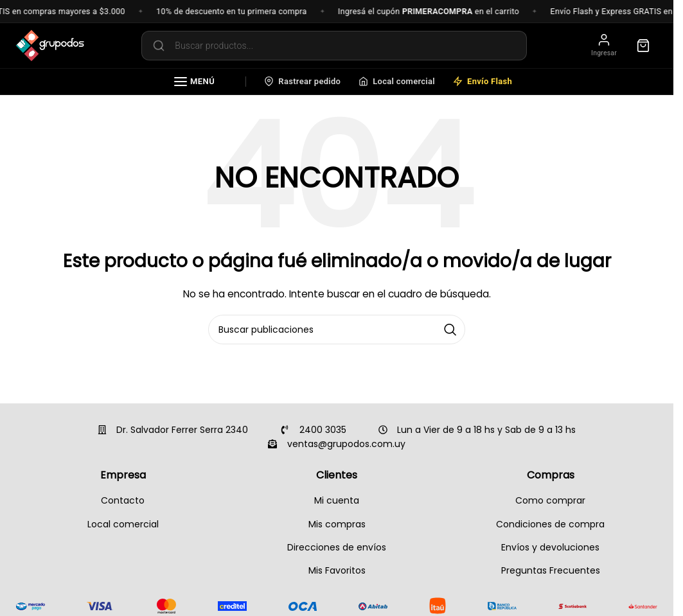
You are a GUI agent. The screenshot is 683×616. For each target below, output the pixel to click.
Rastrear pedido (302, 82)
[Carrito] (643, 46)
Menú (194, 82)
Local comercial (397, 82)
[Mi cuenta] (604, 46)
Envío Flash (483, 82)
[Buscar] (337, 330)
